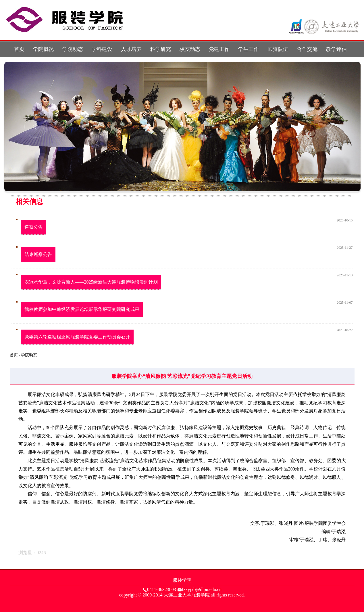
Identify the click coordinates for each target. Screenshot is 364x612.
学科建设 (102, 49)
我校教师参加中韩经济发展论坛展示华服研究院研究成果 (82, 309)
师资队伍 (278, 49)
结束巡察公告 (38, 254)
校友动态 (190, 49)
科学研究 (161, 49)
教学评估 (336, 49)
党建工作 (219, 49)
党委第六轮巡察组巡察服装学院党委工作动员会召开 (77, 337)
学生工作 (249, 49)
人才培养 (131, 49)
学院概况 (43, 49)
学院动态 (73, 49)
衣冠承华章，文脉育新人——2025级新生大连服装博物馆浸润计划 (91, 282)
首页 (19, 49)
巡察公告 (34, 227)
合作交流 (307, 49)
